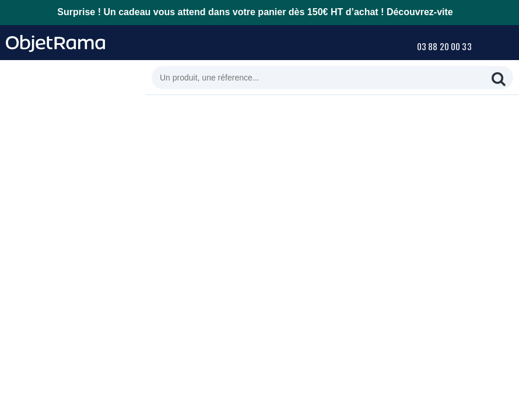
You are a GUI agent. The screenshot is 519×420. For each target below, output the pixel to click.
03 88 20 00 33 (444, 46)
